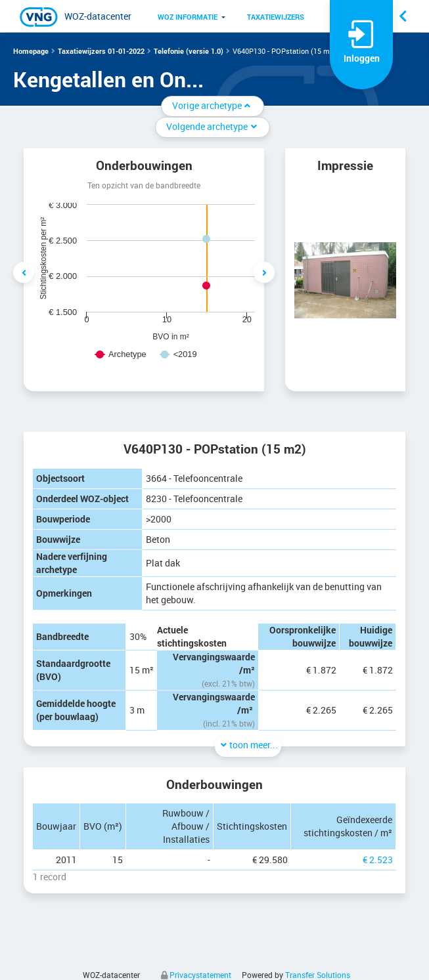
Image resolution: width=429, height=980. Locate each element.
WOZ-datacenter (98, 16)
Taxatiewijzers (276, 17)
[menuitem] (188, 16)
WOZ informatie (188, 17)
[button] (188, 16)
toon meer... (248, 745)
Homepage (31, 51)
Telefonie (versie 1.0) (189, 51)
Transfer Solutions (318, 975)
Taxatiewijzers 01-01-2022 (101, 51)
